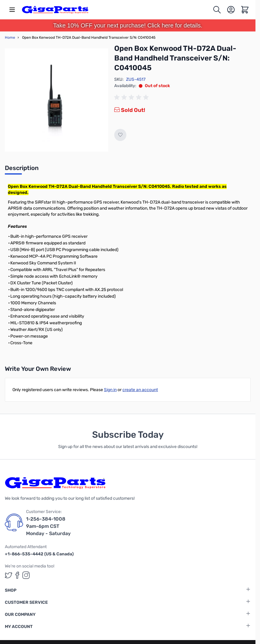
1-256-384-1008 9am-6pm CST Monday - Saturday (48, 526)
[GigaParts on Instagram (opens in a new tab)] (26, 575)
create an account (140, 390)
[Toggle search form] (217, 10)
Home (10, 38)
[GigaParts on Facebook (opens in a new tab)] (17, 575)
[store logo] (55, 10)
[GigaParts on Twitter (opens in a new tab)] (8, 575)
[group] (132, 97)
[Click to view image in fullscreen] (57, 100)
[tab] (22, 170)
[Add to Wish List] (120, 135)
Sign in (110, 390)
